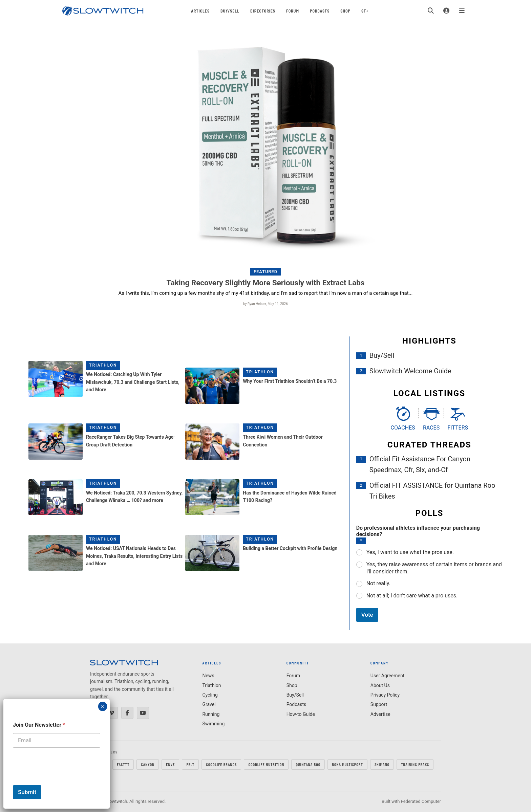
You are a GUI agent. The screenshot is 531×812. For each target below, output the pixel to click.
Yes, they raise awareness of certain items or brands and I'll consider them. (434, 568)
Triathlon (103, 365)
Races (431, 428)
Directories (263, 11)
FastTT (123, 764)
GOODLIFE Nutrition (266, 764)
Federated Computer (421, 801)
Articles (200, 11)
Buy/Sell (230, 11)
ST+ (365, 11)
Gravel (209, 704)
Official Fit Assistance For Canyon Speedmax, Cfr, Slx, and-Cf (420, 464)
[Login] (446, 11)
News (208, 676)
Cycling (210, 695)
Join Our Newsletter (39, 725)
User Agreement (387, 676)
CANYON (148, 764)
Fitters (458, 428)
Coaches (403, 428)
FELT (190, 764)
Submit (27, 792)
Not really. (378, 583)
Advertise (380, 714)
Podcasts (320, 11)
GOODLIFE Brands (221, 764)
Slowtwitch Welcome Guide (410, 371)
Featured (265, 272)
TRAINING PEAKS (415, 764)
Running (211, 714)
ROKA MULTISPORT (347, 764)
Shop (345, 11)
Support (379, 704)
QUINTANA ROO (308, 764)
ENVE (170, 764)
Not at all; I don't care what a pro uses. (412, 596)
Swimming (213, 724)
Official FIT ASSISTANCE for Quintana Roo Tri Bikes (432, 491)
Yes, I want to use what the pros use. (410, 552)
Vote (367, 615)
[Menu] (462, 11)
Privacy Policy (385, 695)
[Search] (431, 11)
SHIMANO (382, 764)
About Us (380, 685)
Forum (293, 11)
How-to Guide (301, 714)
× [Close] (102, 706)
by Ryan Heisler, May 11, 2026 (265, 304)
